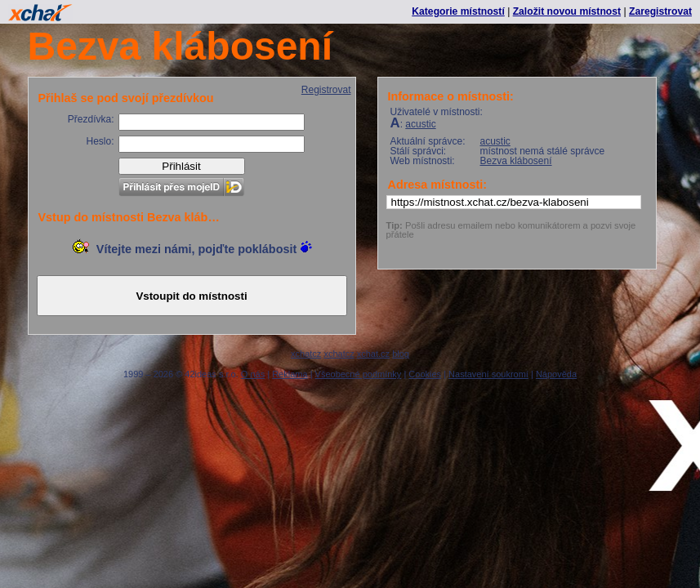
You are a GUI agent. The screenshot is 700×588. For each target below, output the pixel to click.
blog (401, 354)
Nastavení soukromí (488, 374)
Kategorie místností (458, 11)
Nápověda (556, 374)
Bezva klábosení (516, 161)
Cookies (425, 374)
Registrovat (326, 90)
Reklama (290, 374)
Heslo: (100, 141)
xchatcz (306, 354)
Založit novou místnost (567, 11)
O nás (253, 374)
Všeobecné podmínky (359, 374)
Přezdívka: (91, 119)
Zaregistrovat (660, 11)
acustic (420, 124)
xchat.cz (373, 354)
